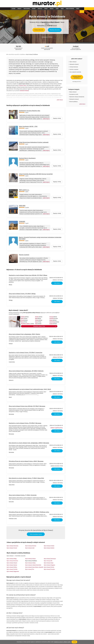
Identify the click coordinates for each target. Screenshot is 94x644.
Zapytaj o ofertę (57, 119)
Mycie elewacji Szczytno (49, 570)
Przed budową (24, 9)
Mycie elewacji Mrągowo (49, 566)
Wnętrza (44, 9)
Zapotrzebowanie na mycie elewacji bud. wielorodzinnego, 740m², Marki (30, 390)
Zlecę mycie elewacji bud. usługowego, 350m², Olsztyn (24, 335)
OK (74, 642)
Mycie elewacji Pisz (30, 570)
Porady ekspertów (59, 9)
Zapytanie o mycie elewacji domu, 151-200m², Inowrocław (26, 353)
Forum (66, 9)
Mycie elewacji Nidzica (12, 568)
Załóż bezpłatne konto (36, 535)
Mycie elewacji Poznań (12, 549)
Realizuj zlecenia (55, 31)
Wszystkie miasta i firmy (39, 327)
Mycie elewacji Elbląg (12, 559)
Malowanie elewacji (74, 65)
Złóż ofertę (57, 284)
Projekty (18, 9)
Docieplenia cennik (74, 95)
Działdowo (23, 55)
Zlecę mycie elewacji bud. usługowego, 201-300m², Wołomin (26, 372)
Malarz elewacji (73, 93)
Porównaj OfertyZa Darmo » (77, 78)
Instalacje (35, 9)
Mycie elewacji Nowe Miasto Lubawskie (34, 568)
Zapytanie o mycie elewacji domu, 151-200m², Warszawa (25, 424)
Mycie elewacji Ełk (48, 562)
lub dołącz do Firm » (77, 82)
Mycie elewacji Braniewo (12, 562)
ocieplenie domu (22, 86)
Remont (40, 9)
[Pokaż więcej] (46, 120)
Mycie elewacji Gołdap (30, 564)
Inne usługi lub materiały (75, 73)
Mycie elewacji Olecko (49, 568)
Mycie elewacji (10, 557)
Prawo (52, 9)
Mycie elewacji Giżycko (12, 564)
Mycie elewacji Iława (49, 564)
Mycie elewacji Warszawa (12, 547)
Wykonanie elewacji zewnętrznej (77, 97)
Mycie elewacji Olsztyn (30, 559)
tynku (28, 98)
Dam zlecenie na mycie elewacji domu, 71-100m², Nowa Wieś (26, 479)
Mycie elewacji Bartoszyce (50, 559)
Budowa (30, 9)
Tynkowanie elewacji (74, 100)
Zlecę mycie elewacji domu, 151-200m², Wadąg (22, 294)
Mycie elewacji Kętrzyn (12, 566)
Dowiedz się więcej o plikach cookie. (62, 642)
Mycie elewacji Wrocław (31, 547)
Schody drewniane (73, 68)
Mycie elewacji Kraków (49, 547)
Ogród (49, 9)
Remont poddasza (73, 102)
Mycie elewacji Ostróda (12, 570)
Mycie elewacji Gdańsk (49, 549)
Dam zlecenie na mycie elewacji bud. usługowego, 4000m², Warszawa (29, 444)
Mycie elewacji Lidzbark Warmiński (33, 566)
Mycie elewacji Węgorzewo (13, 572)
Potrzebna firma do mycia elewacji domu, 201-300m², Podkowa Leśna (29, 513)
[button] (60, 101)
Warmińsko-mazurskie (14, 55)
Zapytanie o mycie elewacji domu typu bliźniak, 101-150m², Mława (28, 276)
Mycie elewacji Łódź (30, 549)
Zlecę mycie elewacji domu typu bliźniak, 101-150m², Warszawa (27, 407)
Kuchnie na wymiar (73, 70)
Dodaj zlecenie (39, 31)
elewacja (22, 100)
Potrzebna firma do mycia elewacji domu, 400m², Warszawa (26, 462)
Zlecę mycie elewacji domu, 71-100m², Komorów (23, 496)
